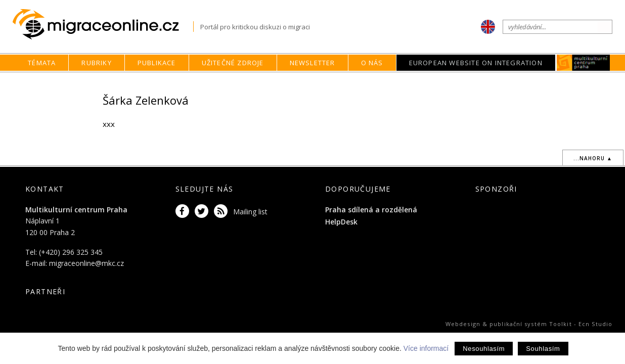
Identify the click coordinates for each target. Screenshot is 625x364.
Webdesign (463, 324)
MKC (583, 63)
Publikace (157, 63)
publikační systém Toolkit (531, 324)
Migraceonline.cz (103, 25)
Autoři (434, 82)
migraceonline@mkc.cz (86, 263)
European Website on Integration (476, 63)
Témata (42, 63)
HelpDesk (341, 222)
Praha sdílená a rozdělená (371, 210)
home (380, 82)
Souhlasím (543, 349)
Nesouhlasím (484, 349)
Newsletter (312, 63)
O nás (372, 63)
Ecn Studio (595, 324)
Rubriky (96, 63)
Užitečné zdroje (233, 63)
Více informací (426, 348)
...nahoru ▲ (593, 158)
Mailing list (250, 212)
